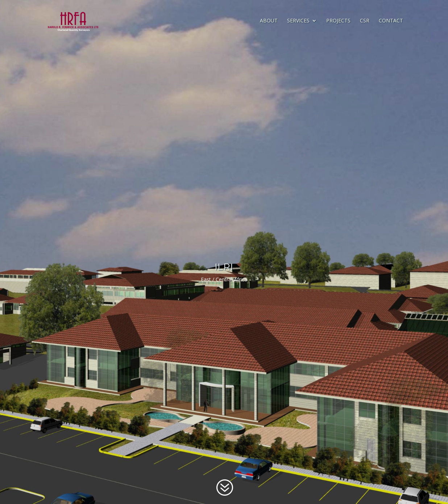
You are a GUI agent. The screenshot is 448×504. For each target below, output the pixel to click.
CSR (365, 21)
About (269, 21)
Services (298, 21)
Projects (338, 21)
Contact (391, 21)
